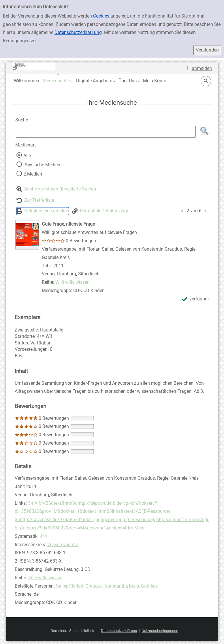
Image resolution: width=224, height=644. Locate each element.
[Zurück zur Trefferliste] (35, 200)
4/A (44, 536)
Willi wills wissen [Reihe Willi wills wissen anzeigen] (73, 282)
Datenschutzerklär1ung (78, 32)
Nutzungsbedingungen (160, 631)
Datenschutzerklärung (119, 631)
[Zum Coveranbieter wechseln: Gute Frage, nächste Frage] (27, 235)
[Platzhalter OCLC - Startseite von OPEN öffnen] (33, 66)
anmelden (202, 68)
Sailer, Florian (70, 586)
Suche (22, 120)
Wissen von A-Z (63, 545)
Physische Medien (42, 165)
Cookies (101, 16)
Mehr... (141, 528)
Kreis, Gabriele (143, 586)
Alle (27, 156)
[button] (58, 81)
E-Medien (33, 174)
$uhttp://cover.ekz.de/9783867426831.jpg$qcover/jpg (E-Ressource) (84, 520)
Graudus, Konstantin (106, 586)
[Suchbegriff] (106, 132)
